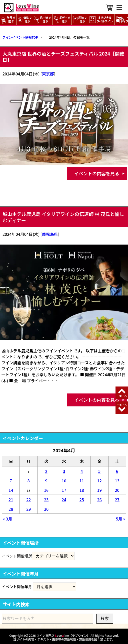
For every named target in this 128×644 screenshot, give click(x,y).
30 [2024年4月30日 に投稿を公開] (46, 509)
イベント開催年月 (17, 587)
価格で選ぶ (25, 20)
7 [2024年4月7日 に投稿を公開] (11, 481)
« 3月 (8, 519)
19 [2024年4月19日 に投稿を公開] (99, 490)
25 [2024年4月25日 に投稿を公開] (82, 500)
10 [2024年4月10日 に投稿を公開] (64, 481)
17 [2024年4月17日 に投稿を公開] (64, 490)
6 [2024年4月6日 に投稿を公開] (117, 471)
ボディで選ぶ (62, 20)
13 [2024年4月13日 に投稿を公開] (117, 481)
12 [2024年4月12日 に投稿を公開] (99, 481)
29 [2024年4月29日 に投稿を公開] (28, 509)
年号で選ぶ (8, 20)
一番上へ (122, 396)
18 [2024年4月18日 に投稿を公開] (82, 490)
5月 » (121, 519)
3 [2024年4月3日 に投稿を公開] (64, 471)
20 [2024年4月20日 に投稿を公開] (117, 490)
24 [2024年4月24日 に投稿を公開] (64, 500)
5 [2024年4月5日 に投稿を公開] (99, 471)
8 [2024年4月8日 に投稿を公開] (29, 481)
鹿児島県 (50, 234)
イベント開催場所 (17, 556)
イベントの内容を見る (97, 173)
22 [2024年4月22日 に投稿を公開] (28, 500)
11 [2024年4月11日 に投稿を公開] (82, 481)
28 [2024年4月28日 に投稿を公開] (11, 509)
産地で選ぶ (80, 20)
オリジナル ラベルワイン (102, 20)
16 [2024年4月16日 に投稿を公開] (46, 490)
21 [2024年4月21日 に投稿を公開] (11, 500)
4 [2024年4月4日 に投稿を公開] (82, 471)
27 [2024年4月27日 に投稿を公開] (117, 500)
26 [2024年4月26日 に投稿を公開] (99, 500)
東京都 (48, 74)
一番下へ (122, 405)
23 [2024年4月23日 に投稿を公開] (46, 500)
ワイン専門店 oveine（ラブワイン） (63, 635)
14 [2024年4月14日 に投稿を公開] (11, 490)
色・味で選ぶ (42, 20)
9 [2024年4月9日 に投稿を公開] (46, 481)
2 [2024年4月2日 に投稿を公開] (46, 471)
